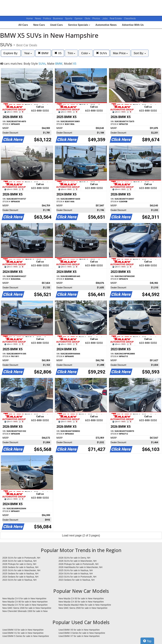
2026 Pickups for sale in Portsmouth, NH (78, 564)
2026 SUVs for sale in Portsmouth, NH (21, 558)
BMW (43, 53)
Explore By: (11, 53)
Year (28, 53)
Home (30, 18)
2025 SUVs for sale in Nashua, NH (76, 570)
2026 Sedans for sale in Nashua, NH (20, 567)
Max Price (120, 53)
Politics (47, 18)
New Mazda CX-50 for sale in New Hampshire (81, 598)
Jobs (105, 18)
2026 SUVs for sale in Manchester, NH (78, 561)
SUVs (101, 53)
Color (86, 53)
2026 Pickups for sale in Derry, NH (19, 564)
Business (58, 18)
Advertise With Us (133, 25)
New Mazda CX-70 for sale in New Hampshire (25, 605)
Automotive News (106, 25)
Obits (88, 18)
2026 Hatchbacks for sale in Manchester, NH (80, 567)
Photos (97, 18)
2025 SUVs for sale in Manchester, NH (21, 570)
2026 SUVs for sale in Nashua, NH (19, 561)
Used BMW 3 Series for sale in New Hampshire (82, 633)
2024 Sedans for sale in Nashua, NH (20, 577)
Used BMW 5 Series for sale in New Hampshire (26, 636)
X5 (58, 53)
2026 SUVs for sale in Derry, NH (74, 558)
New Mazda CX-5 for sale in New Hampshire (24, 598)
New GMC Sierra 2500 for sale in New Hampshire (83, 608)
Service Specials (79, 25)
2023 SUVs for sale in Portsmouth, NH (77, 577)
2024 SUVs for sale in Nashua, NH (76, 574)
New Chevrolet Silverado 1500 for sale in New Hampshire (25, 611)
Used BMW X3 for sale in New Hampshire (23, 630)
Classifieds (130, 18)
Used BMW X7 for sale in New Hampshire (79, 636)
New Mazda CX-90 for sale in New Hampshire (25, 602)
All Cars (23, 25)
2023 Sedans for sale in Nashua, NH (76, 580)
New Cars (39, 25)
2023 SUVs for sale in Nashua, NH (19, 580)
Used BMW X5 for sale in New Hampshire (79, 630)
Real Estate (116, 18)
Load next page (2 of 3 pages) (81, 535)
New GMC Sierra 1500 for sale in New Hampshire (27, 608)
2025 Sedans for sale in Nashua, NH (20, 574)
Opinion (79, 18)
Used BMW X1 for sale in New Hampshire (23, 633)
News (38, 18)
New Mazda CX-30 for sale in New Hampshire (81, 602)
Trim (71, 53)
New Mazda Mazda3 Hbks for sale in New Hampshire (85, 605)
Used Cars (56, 25)
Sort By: (140, 53)
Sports (69, 18)
